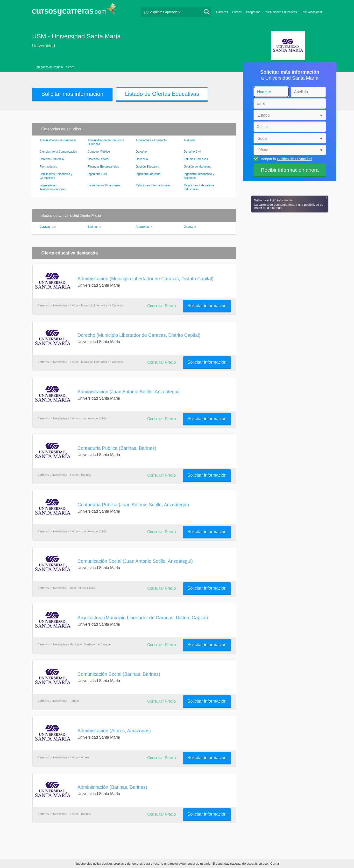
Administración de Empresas (58, 140)
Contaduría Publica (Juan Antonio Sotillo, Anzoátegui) (133, 505)
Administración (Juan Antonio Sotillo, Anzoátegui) (129, 392)
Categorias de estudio (49, 67)
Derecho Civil (192, 152)
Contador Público (99, 152)
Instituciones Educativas (281, 12)
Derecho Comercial (52, 159)
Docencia (142, 159)
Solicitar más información (72, 94)
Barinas (93, 227)
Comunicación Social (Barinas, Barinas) (119, 674)
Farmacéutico (48, 167)
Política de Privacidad (294, 159)
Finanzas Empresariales (103, 167)
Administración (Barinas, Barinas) (112, 787)
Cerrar (275, 864)
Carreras (222, 12)
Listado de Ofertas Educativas (162, 94)
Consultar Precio (162, 306)
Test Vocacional (312, 12)
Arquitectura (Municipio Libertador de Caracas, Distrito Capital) (143, 618)
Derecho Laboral (98, 159)
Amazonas (143, 227)
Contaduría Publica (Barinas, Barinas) (117, 448)
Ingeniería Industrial (148, 174)
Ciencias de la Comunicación (58, 152)
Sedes (70, 67)
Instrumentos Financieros (104, 185)
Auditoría (190, 140)
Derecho (141, 152)
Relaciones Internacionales (153, 185)
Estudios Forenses (196, 159)
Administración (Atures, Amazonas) (114, 731)
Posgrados (253, 12)
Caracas (45, 227)
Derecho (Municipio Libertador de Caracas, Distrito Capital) (139, 335)
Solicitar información (207, 306)
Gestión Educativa (147, 167)
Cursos (237, 12)
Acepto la (286, 159)
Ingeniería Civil (97, 174)
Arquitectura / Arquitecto (151, 140)
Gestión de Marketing (198, 167)
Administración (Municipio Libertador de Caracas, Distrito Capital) (145, 279)
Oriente (188, 227)
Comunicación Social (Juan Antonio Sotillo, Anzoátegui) (135, 561)
